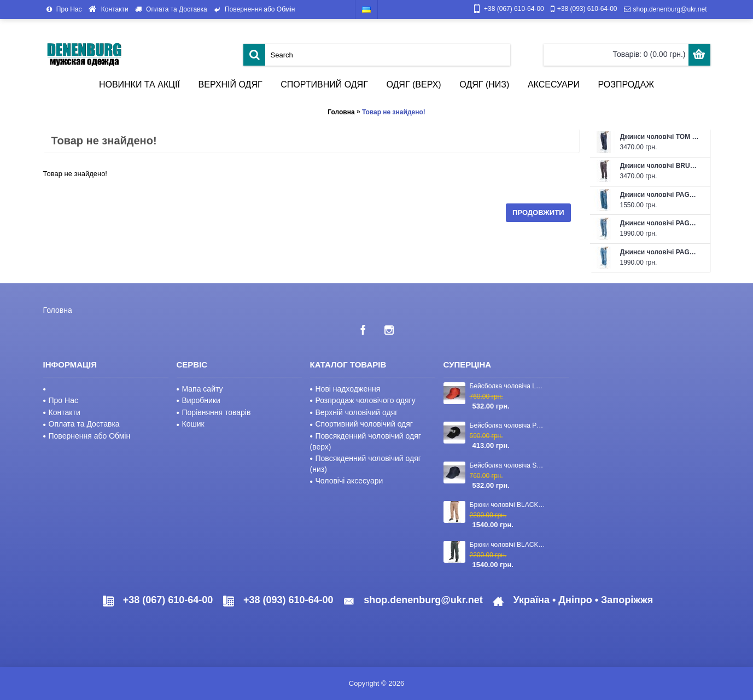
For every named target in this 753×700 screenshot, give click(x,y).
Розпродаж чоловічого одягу (363, 400)
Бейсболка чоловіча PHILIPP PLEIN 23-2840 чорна (509, 425)
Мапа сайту (200, 389)
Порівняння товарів (214, 412)
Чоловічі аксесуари (347, 481)
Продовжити (538, 212)
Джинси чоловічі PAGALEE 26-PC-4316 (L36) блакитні (660, 252)
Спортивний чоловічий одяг (361, 424)
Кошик (191, 424)
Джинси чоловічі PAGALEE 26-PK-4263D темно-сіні (660, 195)
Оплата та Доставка (81, 424)
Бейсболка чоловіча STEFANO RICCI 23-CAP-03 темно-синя (509, 465)
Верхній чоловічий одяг (354, 412)
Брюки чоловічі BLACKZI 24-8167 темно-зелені (509, 545)
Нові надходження (345, 389)
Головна (341, 112)
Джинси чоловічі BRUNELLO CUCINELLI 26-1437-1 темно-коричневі (660, 166)
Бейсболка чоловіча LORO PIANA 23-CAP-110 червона (509, 386)
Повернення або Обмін (87, 436)
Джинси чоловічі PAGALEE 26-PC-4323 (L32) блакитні (660, 223)
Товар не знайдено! (394, 112)
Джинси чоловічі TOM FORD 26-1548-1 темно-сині (660, 137)
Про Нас (61, 400)
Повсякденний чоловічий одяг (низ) (366, 464)
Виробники (199, 400)
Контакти (62, 412)
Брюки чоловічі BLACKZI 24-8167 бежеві (509, 505)
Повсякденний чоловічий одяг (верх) (366, 441)
